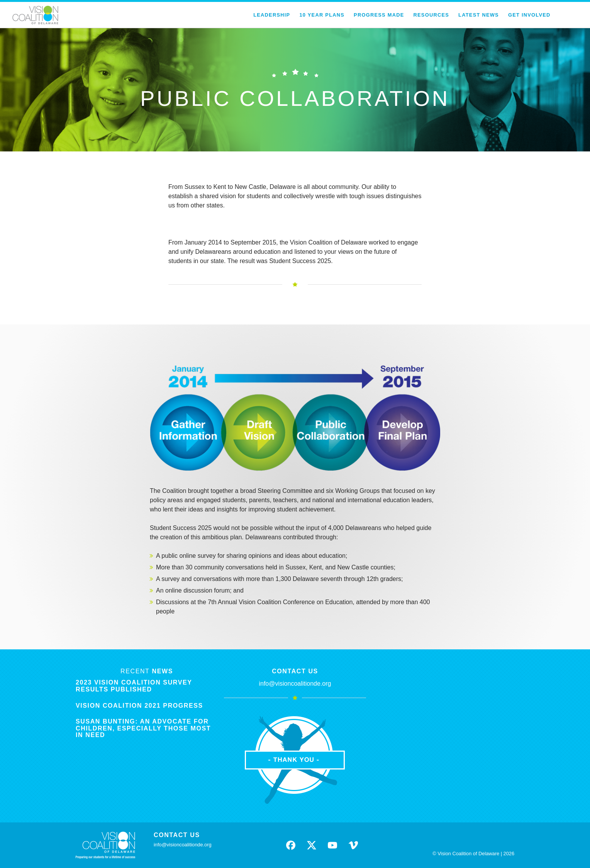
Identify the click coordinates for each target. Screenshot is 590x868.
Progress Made (379, 15)
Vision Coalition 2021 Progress (139, 706)
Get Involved (529, 15)
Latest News (479, 15)
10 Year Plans (322, 15)
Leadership (272, 15)
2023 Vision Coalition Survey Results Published (134, 686)
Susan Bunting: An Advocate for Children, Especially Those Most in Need (143, 728)
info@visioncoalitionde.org (295, 684)
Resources (431, 15)
